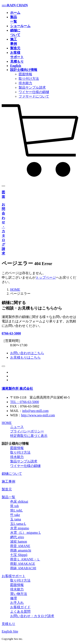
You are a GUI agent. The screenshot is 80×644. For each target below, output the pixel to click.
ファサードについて (34, 96)
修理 (14, 598)
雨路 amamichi (21, 550)
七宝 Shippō (19, 555)
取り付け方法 (29, 79)
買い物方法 (19, 594)
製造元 (7, 489)
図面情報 (25, 74)
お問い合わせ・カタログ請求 (32, 616)
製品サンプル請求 (32, 87)
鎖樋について (12, 474)
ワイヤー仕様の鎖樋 (34, 92)
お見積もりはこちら (25, 357)
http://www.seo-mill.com (38, 415)
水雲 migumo (20, 528)
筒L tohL (16, 510)
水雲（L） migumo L (26, 533)
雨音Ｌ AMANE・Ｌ (25, 559)
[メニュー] (3, 186)
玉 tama (16, 519)
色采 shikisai (19, 502)
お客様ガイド (20, 607)
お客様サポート (14, 576)
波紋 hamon (19, 541)
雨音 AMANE (20, 546)
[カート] (40, 178)
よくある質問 (20, 612)
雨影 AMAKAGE (23, 564)
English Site (10, 631)
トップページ (46, 277)
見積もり (8, 624)
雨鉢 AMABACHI (23, 568)
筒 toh (14, 506)
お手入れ (17, 603)
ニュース (17, 427)
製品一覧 (8, 497)
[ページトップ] (3, 366)
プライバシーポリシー (27, 431)
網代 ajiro (17, 537)
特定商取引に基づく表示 (29, 436)
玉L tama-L (18, 524)
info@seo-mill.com (35, 411)
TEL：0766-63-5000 (25, 402)
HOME (15, 290)
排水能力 (25, 83)
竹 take (15, 515)
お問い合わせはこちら (27, 353)
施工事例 (8, 481)
